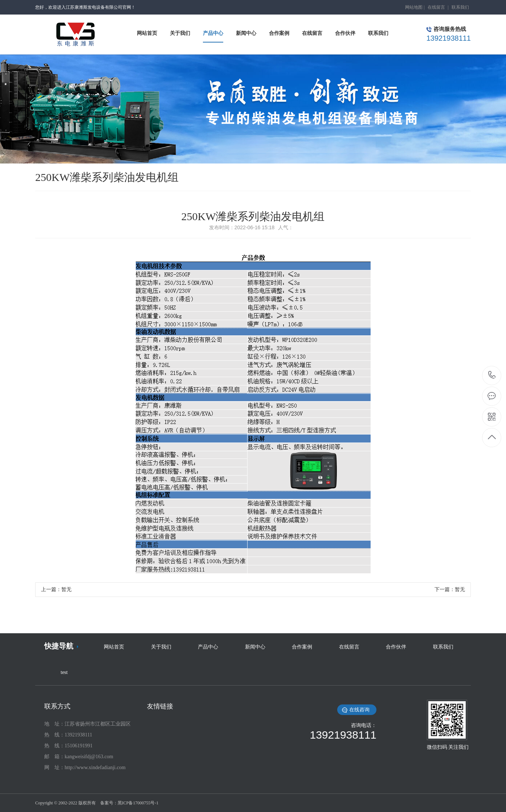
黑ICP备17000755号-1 (138, 803)
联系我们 (460, 7)
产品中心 (208, 647)
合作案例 (302, 647)
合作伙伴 (396, 647)
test (64, 672)
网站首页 (114, 647)
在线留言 (436, 7)
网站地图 (414, 7)
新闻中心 (255, 647)
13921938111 (492, 375)
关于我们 (161, 647)
